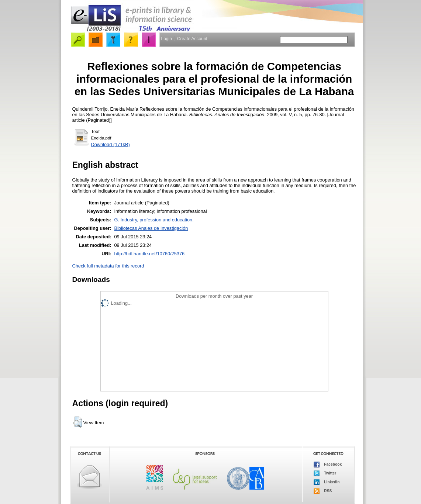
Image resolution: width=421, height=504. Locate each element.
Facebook (328, 465)
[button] (78, 422)
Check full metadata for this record (108, 266)
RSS (323, 491)
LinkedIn (327, 482)
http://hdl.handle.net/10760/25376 (149, 254)
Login (167, 39)
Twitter (325, 473)
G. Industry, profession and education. (154, 220)
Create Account (192, 39)
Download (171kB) (111, 144)
